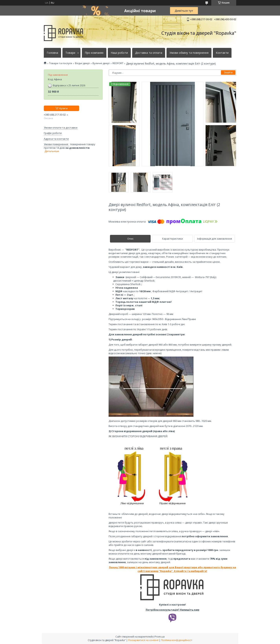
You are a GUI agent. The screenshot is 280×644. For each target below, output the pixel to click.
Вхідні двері (82, 63)
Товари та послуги (61, 63)
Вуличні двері (101, 63)
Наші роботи (119, 53)
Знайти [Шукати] (228, 73)
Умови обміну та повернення (189, 53)
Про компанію (94, 53)
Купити (63, 108)
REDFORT (118, 63)
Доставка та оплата (149, 53)
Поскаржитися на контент (143, 640)
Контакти (222, 53)
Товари (70, 53)
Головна (52, 53)
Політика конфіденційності (177, 640)
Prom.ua (160, 637)
